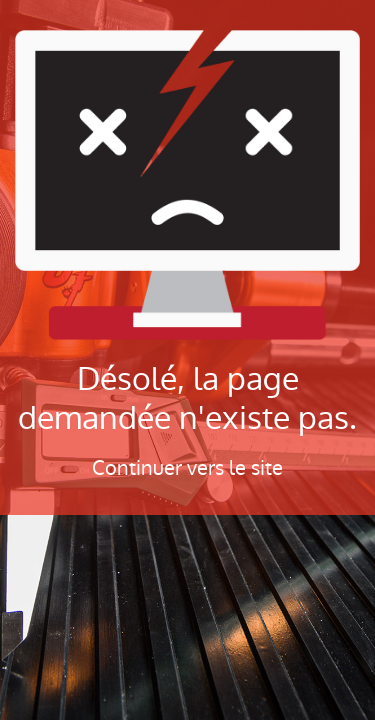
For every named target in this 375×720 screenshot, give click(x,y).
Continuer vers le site (187, 468)
